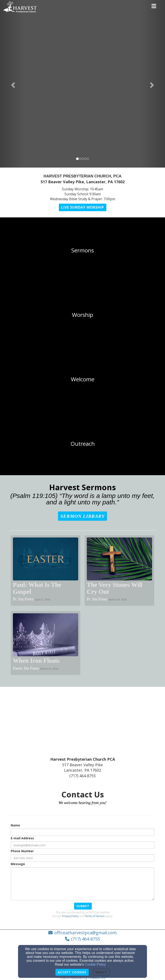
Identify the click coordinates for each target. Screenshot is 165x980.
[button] (12, 84)
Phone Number (22, 851)
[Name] (82, 832)
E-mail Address (22, 838)
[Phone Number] (82, 858)
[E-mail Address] (82, 845)
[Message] (82, 884)
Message (18, 864)
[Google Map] (82, 724)
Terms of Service (95, 916)
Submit (83, 906)
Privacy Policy (70, 916)
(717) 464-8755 (86, 939)
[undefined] (82, 250)
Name (15, 825)
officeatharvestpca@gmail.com (86, 933)
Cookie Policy (95, 964)
